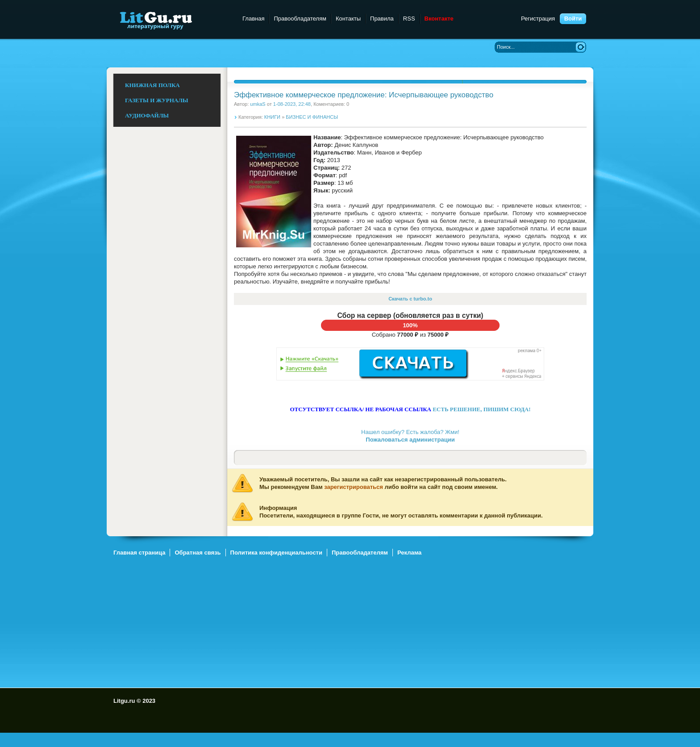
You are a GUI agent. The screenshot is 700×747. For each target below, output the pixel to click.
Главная (253, 19)
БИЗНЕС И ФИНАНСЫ (312, 117)
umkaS (258, 104)
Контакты (348, 19)
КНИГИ (272, 117)
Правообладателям (300, 19)
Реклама (409, 553)
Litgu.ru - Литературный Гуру (173, 20)
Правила (382, 19)
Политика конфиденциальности (276, 553)
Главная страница (139, 553)
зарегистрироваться (354, 487)
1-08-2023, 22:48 (292, 104)
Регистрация (538, 19)
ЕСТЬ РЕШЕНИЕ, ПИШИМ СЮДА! (481, 409)
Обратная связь (198, 553)
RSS (409, 19)
